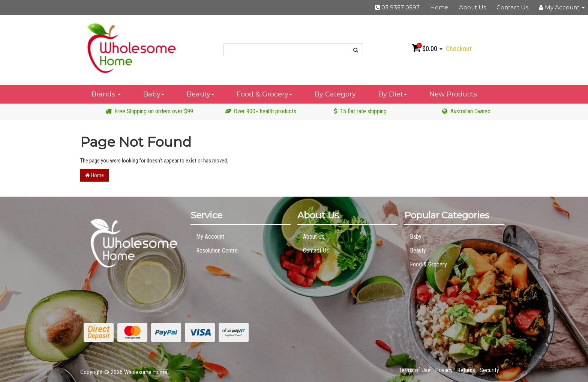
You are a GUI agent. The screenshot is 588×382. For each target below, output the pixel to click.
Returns (466, 370)
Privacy (444, 370)
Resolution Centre (217, 250)
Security (489, 370)
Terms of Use (415, 370)
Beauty (200, 94)
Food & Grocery (264, 94)
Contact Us (512, 7)
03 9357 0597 (397, 7)
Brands (106, 94)
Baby (154, 94)
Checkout (459, 49)
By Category (335, 94)
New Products (453, 94)
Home (439, 7)
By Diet (393, 94)
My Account (210, 237)
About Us (472, 7)
